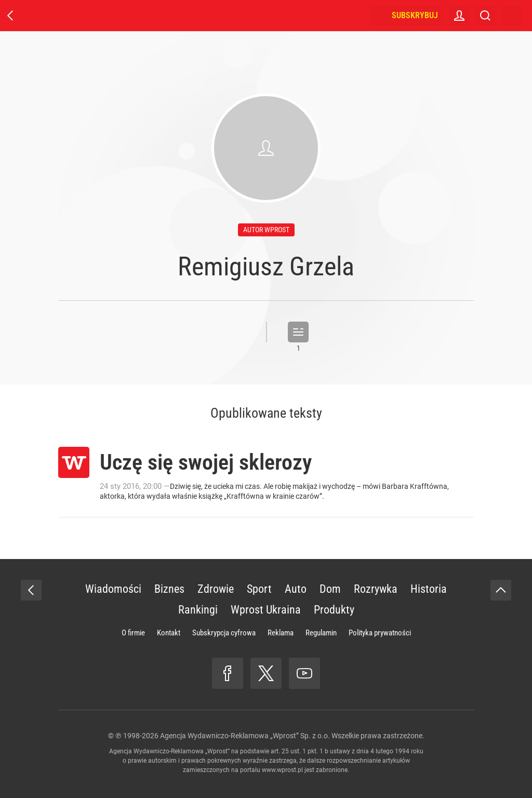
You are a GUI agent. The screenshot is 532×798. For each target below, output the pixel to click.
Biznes (169, 589)
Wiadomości (113, 589)
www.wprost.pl (282, 770)
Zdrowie (216, 589)
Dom (330, 589)
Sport (259, 589)
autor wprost (266, 230)
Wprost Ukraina (266, 610)
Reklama (281, 633)
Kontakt (169, 633)
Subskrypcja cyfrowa (224, 633)
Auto (296, 589)
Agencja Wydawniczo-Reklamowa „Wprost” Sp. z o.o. (245, 736)
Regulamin (321, 633)
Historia (429, 589)
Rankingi (198, 610)
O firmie (133, 633)
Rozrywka (376, 589)
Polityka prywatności (380, 633)
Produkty (334, 610)
